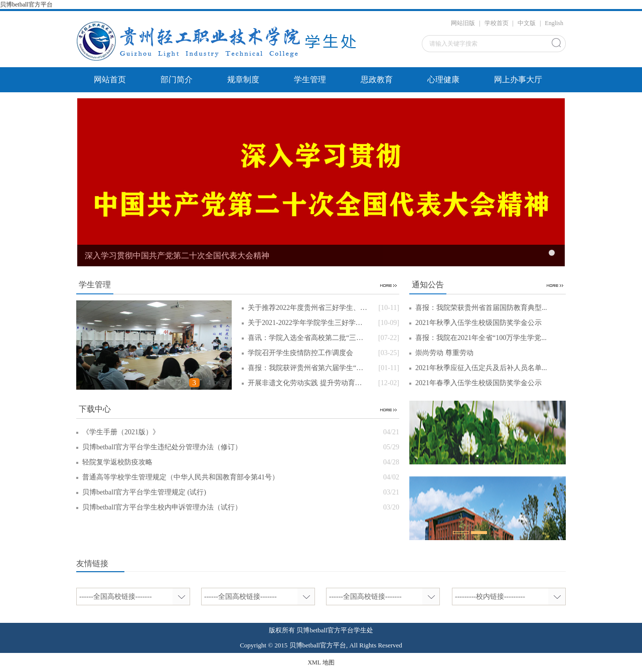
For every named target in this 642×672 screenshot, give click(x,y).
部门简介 (177, 79)
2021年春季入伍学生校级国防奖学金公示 (478, 383)
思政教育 (377, 79)
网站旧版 (463, 23)
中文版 (527, 23)
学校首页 (497, 23)
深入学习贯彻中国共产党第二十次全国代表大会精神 (177, 256)
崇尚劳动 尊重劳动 (444, 353)
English (554, 23)
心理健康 (443, 79)
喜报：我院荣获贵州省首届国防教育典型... (481, 308)
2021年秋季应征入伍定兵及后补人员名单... (481, 368)
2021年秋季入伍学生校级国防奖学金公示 (478, 323)
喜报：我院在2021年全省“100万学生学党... (481, 338)
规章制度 (243, 79)
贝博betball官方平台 (26, 5)
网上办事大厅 (518, 79)
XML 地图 (321, 662)
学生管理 (310, 79)
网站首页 (110, 79)
